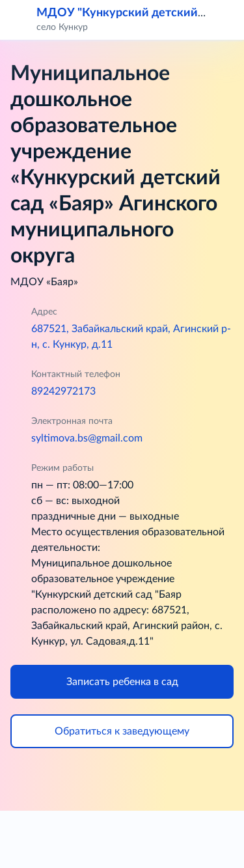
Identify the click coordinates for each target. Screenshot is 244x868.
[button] (226, 20)
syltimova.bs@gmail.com (87, 438)
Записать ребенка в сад (122, 682)
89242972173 (63, 391)
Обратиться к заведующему (122, 731)
